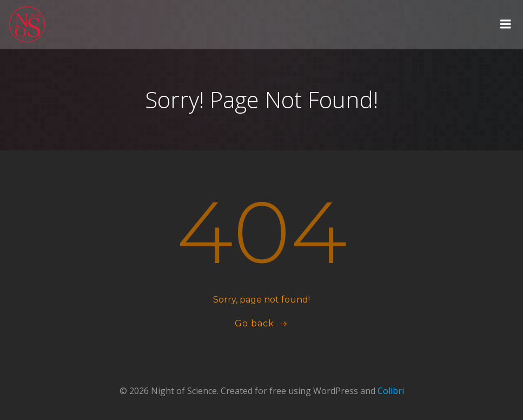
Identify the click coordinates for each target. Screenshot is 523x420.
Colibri (391, 391)
